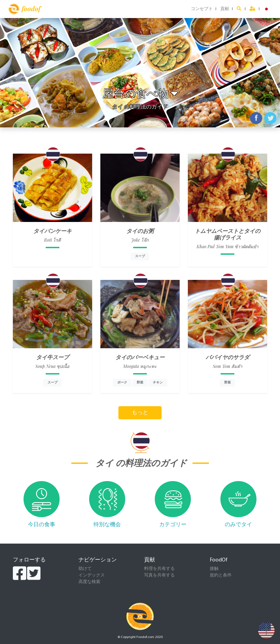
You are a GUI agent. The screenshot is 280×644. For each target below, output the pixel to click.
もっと (140, 413)
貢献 (225, 9)
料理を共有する (159, 569)
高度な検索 (89, 582)
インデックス (92, 575)
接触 (214, 569)
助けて (85, 569)
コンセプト (202, 9)
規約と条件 (221, 575)
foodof (24, 9)
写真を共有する (159, 575)
